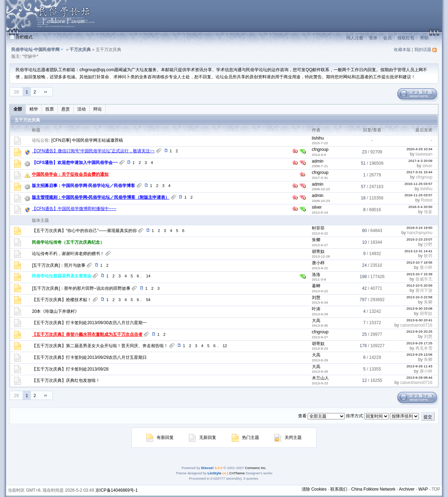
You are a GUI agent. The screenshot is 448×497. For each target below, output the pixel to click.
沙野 (428, 244)
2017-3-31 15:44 (419, 172)
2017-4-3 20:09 (420, 161)
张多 (428, 212)
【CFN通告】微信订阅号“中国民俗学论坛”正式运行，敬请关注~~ (93, 151)
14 (148, 276)
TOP (436, 489)
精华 (34, 109)
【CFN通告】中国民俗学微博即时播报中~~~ (74, 209)
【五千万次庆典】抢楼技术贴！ (62, 300)
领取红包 (406, 38)
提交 (428, 417)
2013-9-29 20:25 (419, 331)
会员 (387, 38)
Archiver (407, 489)
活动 (82, 109)
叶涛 (316, 309)
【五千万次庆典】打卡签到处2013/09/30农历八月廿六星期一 (89, 323)
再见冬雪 (424, 348)
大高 (316, 321)
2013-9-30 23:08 (419, 308)
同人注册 (355, 38)
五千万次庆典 (27, 120)
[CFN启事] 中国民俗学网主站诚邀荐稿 (87, 140)
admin (318, 161)
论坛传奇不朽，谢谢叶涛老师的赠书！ (68, 254)
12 (225, 346)
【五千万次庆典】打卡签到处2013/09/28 (70, 369)
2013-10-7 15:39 (419, 274)
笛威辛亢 (424, 279)
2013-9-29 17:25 (419, 343)
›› (46, 92)
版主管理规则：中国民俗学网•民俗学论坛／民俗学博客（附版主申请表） (101, 197)
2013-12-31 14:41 (418, 251)
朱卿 (316, 240)
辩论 (97, 109)
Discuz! (207, 468)
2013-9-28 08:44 (419, 377)
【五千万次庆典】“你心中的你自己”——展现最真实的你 (84, 231)
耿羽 (428, 256)
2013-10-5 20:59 (419, 285)
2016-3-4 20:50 (420, 207)
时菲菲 (318, 228)
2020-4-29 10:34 (419, 149)
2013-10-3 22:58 (419, 297)
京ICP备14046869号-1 (117, 490)
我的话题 (423, 50)
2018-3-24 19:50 (419, 228)
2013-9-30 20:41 (419, 320)
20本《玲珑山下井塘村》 (55, 311)
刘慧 (316, 298)
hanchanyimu (419, 233)
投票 (50, 109)
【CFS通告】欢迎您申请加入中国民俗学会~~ (75, 163)
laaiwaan (424, 154)
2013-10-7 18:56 (419, 262)
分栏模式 (24, 37)
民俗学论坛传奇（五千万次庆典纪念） (68, 242)
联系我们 (339, 489)
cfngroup (320, 149)
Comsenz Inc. (256, 468)
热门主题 (245, 437)
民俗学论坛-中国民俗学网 (35, 50)
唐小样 (318, 263)
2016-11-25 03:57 (418, 184)
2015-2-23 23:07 (419, 239)
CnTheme (237, 473)
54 (148, 300)
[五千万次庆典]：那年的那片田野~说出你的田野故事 (81, 288)
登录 (373, 38)
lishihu (318, 138)
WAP (423, 489)
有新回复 (160, 437)
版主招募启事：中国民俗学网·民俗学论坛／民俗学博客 (83, 186)
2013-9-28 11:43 (419, 366)
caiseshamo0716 (416, 325)
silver (427, 166)
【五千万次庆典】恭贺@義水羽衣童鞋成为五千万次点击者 (87, 334)
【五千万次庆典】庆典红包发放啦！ (66, 380)
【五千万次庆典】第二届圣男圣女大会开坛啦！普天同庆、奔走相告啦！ (100, 346)
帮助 (424, 38)
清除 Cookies (314, 489)
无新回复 (203, 437)
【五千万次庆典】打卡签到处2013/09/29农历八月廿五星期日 (89, 357)
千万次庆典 (80, 50)
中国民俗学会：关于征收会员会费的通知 (70, 174)
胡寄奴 (318, 252)
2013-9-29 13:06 (419, 354)
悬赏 (66, 109)
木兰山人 (320, 378)
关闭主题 (288, 437)
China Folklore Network (373, 489)
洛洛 (316, 275)
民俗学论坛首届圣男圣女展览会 (62, 276)
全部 (18, 109)
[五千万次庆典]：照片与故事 (59, 265)
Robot (427, 200)
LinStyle (215, 473)
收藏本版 (402, 50)
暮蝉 (316, 286)
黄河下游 (424, 290)
